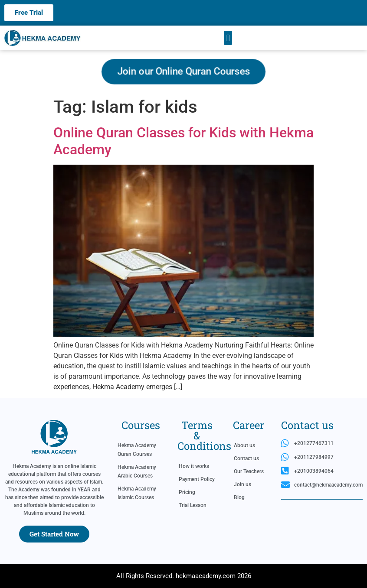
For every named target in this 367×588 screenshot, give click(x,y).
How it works (194, 466)
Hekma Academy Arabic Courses (137, 471)
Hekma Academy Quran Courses (137, 450)
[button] (228, 38)
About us (244, 445)
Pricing (187, 492)
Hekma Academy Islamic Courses (137, 493)
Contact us (246, 458)
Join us (242, 484)
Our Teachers (249, 471)
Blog (239, 497)
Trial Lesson (193, 505)
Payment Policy (197, 479)
